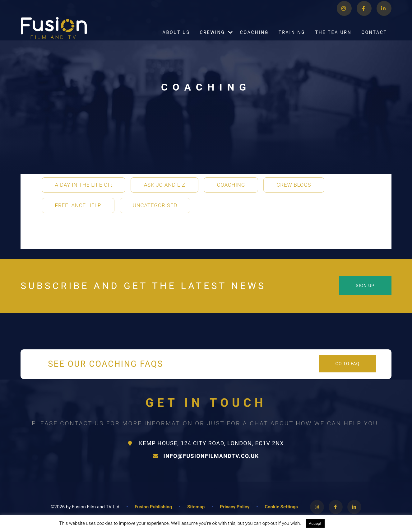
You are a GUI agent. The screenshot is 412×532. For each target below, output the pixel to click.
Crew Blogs (294, 185)
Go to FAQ (348, 364)
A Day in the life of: (84, 185)
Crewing (212, 40)
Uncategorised (155, 205)
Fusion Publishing (153, 507)
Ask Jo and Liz (165, 185)
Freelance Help (78, 205)
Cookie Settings (281, 507)
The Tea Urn (333, 40)
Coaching (255, 40)
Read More (342, 523)
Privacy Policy (235, 507)
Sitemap (196, 507)
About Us (176, 40)
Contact (374, 40)
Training (292, 40)
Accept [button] (315, 523)
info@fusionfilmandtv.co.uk (206, 456)
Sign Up (365, 286)
